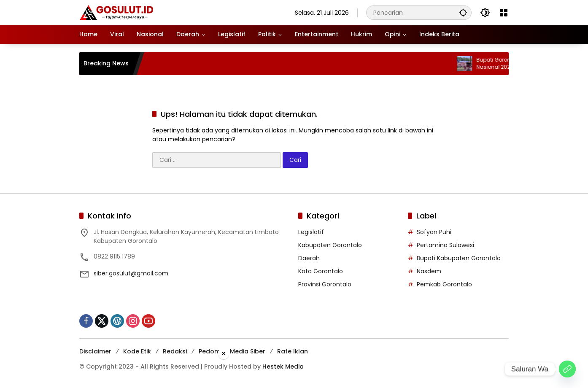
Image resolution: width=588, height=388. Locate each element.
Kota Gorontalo (321, 271)
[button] (463, 12)
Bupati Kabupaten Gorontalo (459, 258)
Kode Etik (137, 351)
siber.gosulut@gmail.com (131, 273)
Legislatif (311, 232)
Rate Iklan (293, 351)
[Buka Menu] (504, 13)
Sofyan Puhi (434, 232)
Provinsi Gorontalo (325, 284)
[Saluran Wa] (567, 369)
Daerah (309, 258)
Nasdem (429, 271)
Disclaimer (95, 351)
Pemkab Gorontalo (444, 284)
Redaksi (175, 351)
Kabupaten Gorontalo (330, 245)
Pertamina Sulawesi (445, 245)
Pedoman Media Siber (232, 351)
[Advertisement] (294, 373)
